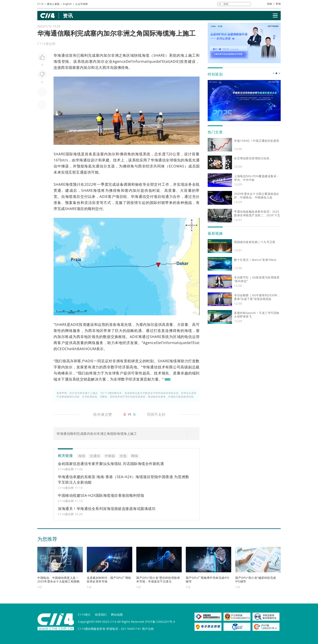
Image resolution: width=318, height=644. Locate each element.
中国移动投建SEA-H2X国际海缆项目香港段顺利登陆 (101, 495)
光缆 (128, 324)
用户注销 (148, 629)
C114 (40, 4)
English (67, 4)
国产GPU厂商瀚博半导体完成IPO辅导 (208, 579)
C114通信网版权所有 (92, 629)
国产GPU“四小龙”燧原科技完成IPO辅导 (256, 579)
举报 (278, 4)
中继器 (63, 166)
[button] (274, 73)
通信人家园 (53, 4)
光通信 (95, 456)
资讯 (68, 15)
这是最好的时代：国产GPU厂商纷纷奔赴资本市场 (109, 579)
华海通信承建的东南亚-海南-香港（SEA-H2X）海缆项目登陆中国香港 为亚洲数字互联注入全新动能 (123, 479)
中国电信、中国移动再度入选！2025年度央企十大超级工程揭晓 (58, 579)
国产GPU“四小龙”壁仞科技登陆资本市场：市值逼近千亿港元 (158, 579)
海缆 (146, 55)
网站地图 (117, 615)
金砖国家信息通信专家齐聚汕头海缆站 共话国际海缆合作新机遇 (111, 464)
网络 (69, 331)
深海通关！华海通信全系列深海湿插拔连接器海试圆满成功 (107, 509)
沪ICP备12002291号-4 (160, 622)
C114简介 (84, 615)
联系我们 (101, 615)
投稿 (270, 4)
